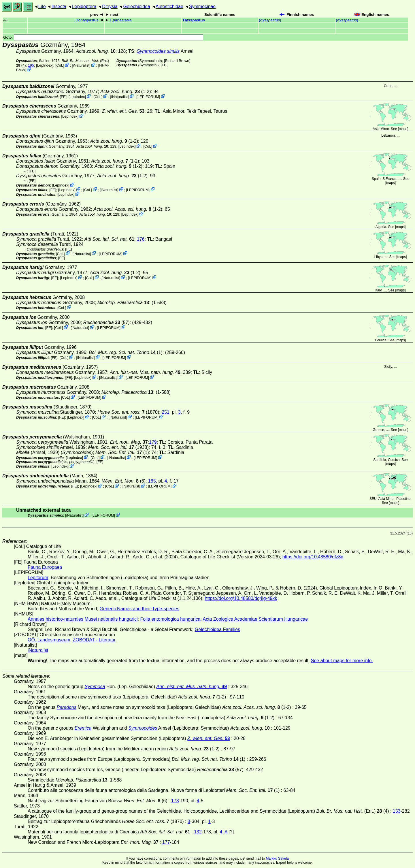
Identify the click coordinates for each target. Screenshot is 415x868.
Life (42, 6)
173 (175, 801)
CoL (60, 65)
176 (141, 239)
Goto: (103, 37)
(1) (126, 352)
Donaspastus (87, 20)
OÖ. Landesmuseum (49, 640)
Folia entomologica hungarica (170, 619)
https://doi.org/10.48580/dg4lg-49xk (241, 598)
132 (198, 832)
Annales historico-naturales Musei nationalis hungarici (83, 619)
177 (166, 842)
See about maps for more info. (342, 661)
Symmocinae (202, 6)
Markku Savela (277, 858)
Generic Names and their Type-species (139, 609)
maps (403, 129)
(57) (106, 322)
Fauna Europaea (45, 567)
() (270, 20)
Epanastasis (121, 20)
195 (31, 65)
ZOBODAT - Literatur (94, 640)
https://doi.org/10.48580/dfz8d (313, 557)
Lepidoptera (84, 6)
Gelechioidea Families (217, 629)
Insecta (59, 6)
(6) (124, 481)
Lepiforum (38, 578)
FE (164, 65)
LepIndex (45, 65)
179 (153, 442)
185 (152, 481)
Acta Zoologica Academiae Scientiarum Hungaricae (255, 619)
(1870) (128, 412)
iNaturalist (81, 65)
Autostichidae (169, 6)
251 (166, 412)
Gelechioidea (136, 6)
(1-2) (126, 92)
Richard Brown (177, 61)
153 (397, 811)
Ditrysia (110, 6)
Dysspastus (194, 20)
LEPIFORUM (148, 96)
